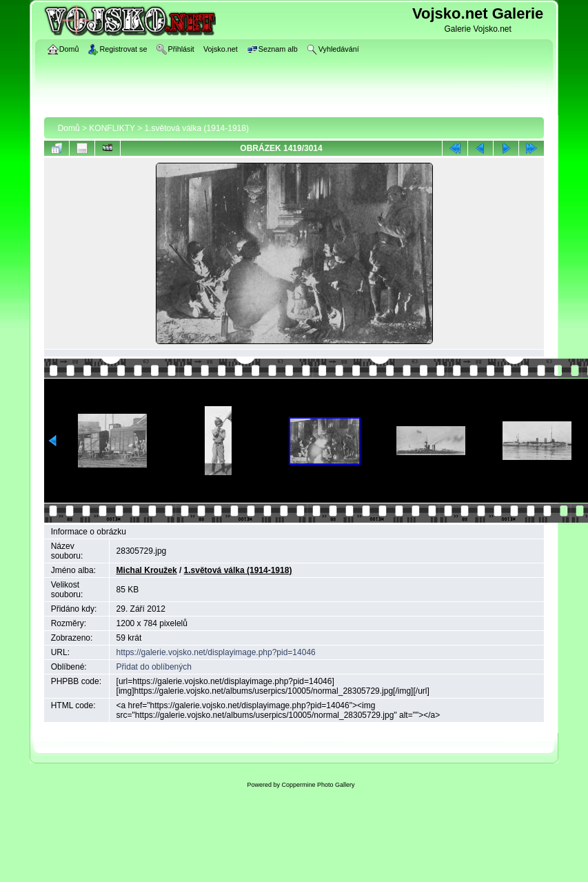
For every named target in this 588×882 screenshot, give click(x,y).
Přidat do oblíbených (154, 667)
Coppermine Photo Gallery (318, 785)
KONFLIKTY (112, 128)
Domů (69, 128)
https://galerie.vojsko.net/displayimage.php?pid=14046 (216, 652)
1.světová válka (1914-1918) (197, 128)
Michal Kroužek (147, 570)
